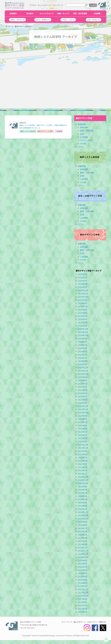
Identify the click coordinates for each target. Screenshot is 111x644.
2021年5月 (83, 464)
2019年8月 (83, 525)
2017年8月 (83, 602)
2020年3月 (83, 506)
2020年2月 (83, 509)
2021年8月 (83, 454)
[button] (17, 20)
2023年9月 (83, 377)
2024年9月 (83, 339)
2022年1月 (83, 441)
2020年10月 (83, 483)
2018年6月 (83, 570)
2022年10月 (83, 412)
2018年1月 (83, 586)
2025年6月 (83, 310)
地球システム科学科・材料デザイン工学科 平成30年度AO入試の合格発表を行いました (43, 126)
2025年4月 (83, 316)
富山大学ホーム (80, 622)
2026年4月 (83, 277)
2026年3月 (83, 281)
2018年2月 (83, 583)
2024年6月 (83, 348)
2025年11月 (83, 293)
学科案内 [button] (30, 13)
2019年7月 (83, 528)
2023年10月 (83, 374)
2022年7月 (83, 422)
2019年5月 (83, 535)
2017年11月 (83, 592)
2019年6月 (83, 531)
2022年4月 (83, 432)
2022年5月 (83, 429)
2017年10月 (83, 596)
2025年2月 (83, 322)
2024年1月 (83, 364)
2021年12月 (83, 445)
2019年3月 (83, 541)
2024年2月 (83, 361)
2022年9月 (83, 416)
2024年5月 (83, 351)
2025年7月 (83, 306)
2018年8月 (83, 564)
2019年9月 (83, 522)
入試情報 (84, 137)
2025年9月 (83, 300)
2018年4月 (83, 576)
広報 (82, 134)
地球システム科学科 (90, 157)
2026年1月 (83, 287)
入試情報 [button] (97, 13)
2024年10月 (83, 335)
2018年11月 (83, 554)
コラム (81, 147)
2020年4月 (83, 502)
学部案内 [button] (13, 13)
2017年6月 (83, 609)
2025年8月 (83, 303)
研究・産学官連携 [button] (80, 13)
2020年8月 (83, 490)
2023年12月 (83, 367)
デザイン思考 (86, 140)
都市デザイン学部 (84, 118)
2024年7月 (83, 345)
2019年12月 (83, 512)
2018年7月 (83, 567)
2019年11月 (83, 515)
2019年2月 (83, 544)
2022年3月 (83, 435)
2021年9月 (83, 451)
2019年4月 (83, 538)
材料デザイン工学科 (90, 235)
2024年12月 (83, 329)
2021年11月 (83, 448)
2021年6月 (83, 461)
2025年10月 (83, 297)
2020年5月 (83, 499)
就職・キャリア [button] (63, 13)
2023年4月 (83, 393)
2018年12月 (83, 551)
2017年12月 (83, 589)
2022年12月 (83, 406)
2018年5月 (83, 573)
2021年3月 (83, 470)
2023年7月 (83, 384)
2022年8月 (83, 419)
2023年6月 (83, 387)
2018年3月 (83, 580)
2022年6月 (83, 425)
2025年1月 (83, 326)
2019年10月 (83, 519)
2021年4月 (83, 467)
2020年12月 (83, 477)
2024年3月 (83, 358)
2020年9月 (83, 486)
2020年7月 (83, 493)
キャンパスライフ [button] (47, 13)
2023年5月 (83, 390)
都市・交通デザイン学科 (90, 196)
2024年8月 (83, 342)
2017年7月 (83, 605)
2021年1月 (83, 474)
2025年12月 (83, 290)
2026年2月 (83, 284)
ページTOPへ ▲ (106, 639)
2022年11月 (83, 409)
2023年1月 (83, 403)
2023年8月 (83, 380)
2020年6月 (83, 496)
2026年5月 (83, 274)
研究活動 (84, 127)
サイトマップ (58, 5)
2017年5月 (83, 612)
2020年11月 (83, 480)
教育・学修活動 (87, 131)
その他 (83, 143)
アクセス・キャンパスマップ (40, 5)
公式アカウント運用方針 (97, 622)
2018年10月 (83, 557)
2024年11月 (83, 332)
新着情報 (82, 124)
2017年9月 (83, 599)
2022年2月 (83, 438)
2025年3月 (83, 319)
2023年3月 (83, 396)
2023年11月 (83, 371)
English (93, 5)
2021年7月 (83, 458)
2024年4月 (83, 355)
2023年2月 (83, 400)
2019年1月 (83, 548)
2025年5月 (83, 313)
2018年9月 (83, 560)
